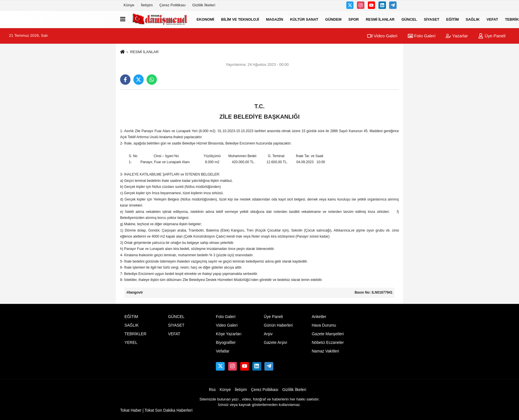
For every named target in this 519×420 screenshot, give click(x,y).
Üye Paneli (492, 36)
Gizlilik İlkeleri (204, 5)
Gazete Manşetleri (328, 334)
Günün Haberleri (278, 325)
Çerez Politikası (172, 5)
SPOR (353, 19)
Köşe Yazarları (229, 334)
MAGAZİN (274, 19)
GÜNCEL (409, 19)
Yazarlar (457, 36)
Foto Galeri (422, 36)
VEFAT (492, 19)
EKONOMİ (205, 19)
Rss (212, 390)
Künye (129, 5)
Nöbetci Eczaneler (328, 343)
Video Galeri (382, 36)
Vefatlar (223, 351)
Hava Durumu (324, 325)
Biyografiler (226, 343)
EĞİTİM (453, 19)
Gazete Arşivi (275, 343)
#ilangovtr (135, 292)
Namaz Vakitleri (325, 351)
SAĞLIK (473, 19)
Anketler (319, 317)
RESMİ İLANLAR (380, 19)
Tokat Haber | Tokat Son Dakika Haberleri (156, 410)
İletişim (147, 5)
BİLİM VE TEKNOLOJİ (240, 19)
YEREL (131, 343)
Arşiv (268, 334)
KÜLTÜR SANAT (304, 19)
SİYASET (432, 19)
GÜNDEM (333, 19)
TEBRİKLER (135, 334)
